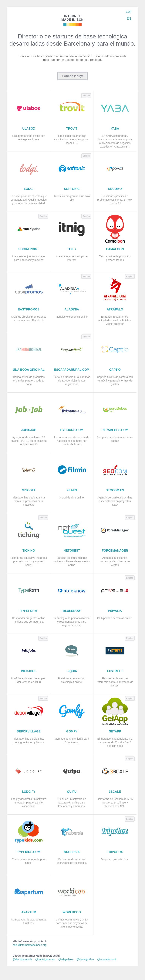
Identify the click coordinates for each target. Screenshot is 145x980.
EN (129, 19)
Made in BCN (72, 18)
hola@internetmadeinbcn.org (29, 945)
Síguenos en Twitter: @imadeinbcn (128, 26)
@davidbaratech (22, 959)
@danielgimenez (45, 959)
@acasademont (106, 959)
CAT (129, 12)
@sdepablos (66, 959)
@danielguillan (85, 959)
